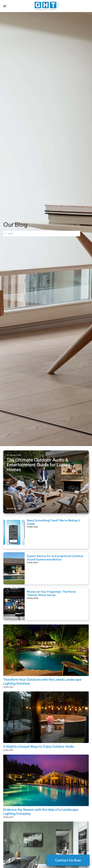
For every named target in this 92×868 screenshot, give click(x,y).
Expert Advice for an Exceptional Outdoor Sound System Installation (55, 558)
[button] (5, 6)
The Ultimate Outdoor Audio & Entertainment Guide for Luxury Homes (39, 465)
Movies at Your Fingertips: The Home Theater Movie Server (51, 593)
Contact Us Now (68, 860)
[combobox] (42, 234)
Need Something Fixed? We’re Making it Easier (53, 522)
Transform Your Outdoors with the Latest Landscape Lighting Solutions (42, 682)
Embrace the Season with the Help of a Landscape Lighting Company (41, 812)
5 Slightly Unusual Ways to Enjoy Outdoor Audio (39, 747)
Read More (11, 509)
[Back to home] (46, 6)
